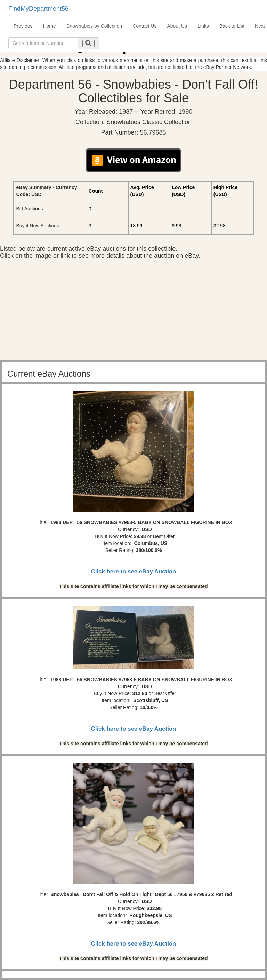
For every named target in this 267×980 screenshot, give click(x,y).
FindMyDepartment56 (38, 9)
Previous (23, 26)
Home (49, 26)
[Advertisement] (133, 312)
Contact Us (144, 26)
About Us (177, 26)
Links (203, 26)
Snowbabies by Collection (94, 26)
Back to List (232, 26)
